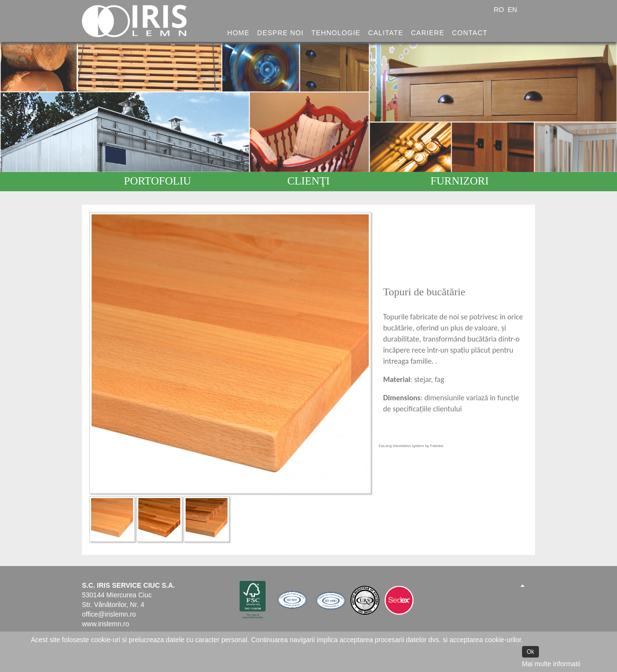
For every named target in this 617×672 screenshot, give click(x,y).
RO (500, 10)
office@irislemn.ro (109, 614)
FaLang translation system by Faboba (411, 446)
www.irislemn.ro (106, 624)
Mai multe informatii (551, 664)
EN (512, 10)
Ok (530, 652)
